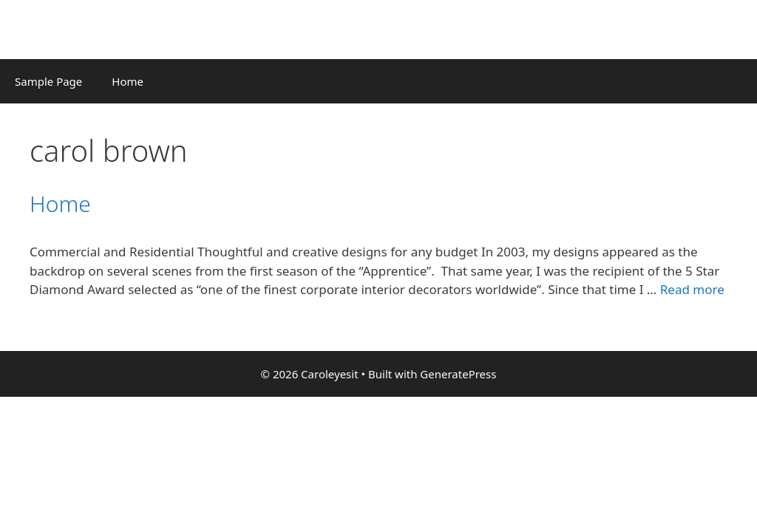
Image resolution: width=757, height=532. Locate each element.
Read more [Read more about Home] (692, 289)
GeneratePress (458, 374)
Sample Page (48, 81)
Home (128, 81)
